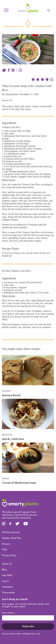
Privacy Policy (9, 556)
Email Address (8, 613)
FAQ (5, 550)
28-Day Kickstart (11, 532)
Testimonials (8, 593)
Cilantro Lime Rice (11, 127)
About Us (7, 564)
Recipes (6, 544)
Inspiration (7, 587)
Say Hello (7, 575)
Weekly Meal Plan (12, 538)
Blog (4, 570)
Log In (5, 581)
